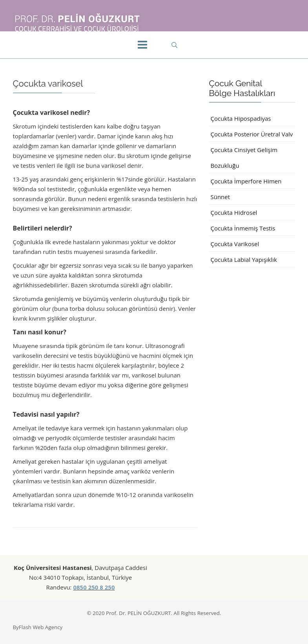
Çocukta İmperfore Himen (246, 181)
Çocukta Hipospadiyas (241, 118)
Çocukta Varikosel (235, 244)
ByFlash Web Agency (38, 627)
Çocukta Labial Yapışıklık (244, 259)
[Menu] (142, 45)
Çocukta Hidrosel (234, 212)
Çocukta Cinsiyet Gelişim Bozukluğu (244, 158)
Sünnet (221, 197)
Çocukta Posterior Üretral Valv (252, 134)
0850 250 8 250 (94, 587)
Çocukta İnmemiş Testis (243, 228)
